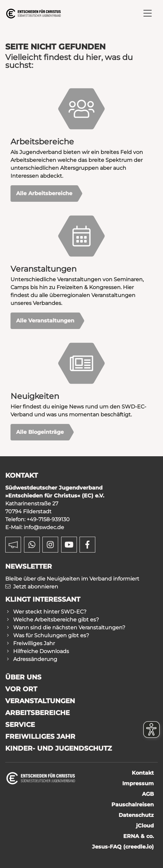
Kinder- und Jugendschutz (58, 748)
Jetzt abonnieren (36, 587)
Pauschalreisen (133, 805)
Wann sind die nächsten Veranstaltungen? (69, 628)
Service (20, 725)
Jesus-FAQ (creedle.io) (123, 847)
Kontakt (143, 773)
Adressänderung (35, 659)
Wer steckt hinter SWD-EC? (50, 612)
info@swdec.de (44, 527)
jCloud (145, 826)
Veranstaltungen (40, 701)
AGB (148, 794)
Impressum (138, 783)
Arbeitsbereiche (37, 713)
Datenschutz (136, 815)
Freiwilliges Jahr (34, 643)
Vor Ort (21, 689)
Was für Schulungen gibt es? (51, 635)
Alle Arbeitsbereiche (44, 193)
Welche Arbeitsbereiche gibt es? (56, 620)
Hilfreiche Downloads (41, 651)
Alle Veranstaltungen (45, 321)
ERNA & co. (139, 836)
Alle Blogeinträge (40, 432)
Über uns (23, 677)
